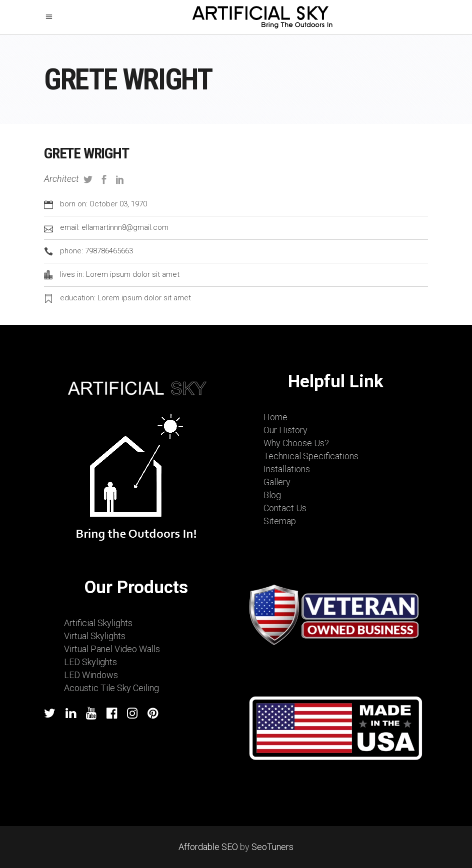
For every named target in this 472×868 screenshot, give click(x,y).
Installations (287, 469)
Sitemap (280, 521)
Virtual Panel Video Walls (112, 649)
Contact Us (285, 508)
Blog (272, 495)
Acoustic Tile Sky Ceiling (111, 688)
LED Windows (91, 675)
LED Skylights (90, 662)
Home (275, 417)
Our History (285, 430)
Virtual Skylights (95, 636)
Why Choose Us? (296, 443)
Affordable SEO (208, 847)
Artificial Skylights (98, 623)
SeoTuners (272, 847)
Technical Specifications (311, 456)
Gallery (277, 482)
